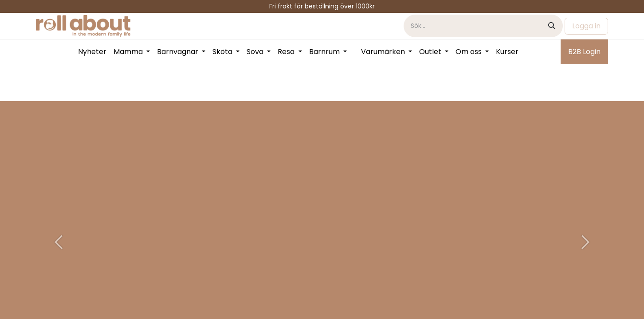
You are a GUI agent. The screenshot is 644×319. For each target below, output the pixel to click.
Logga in (586, 26)
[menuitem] (92, 52)
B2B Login (584, 52)
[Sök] (552, 26)
